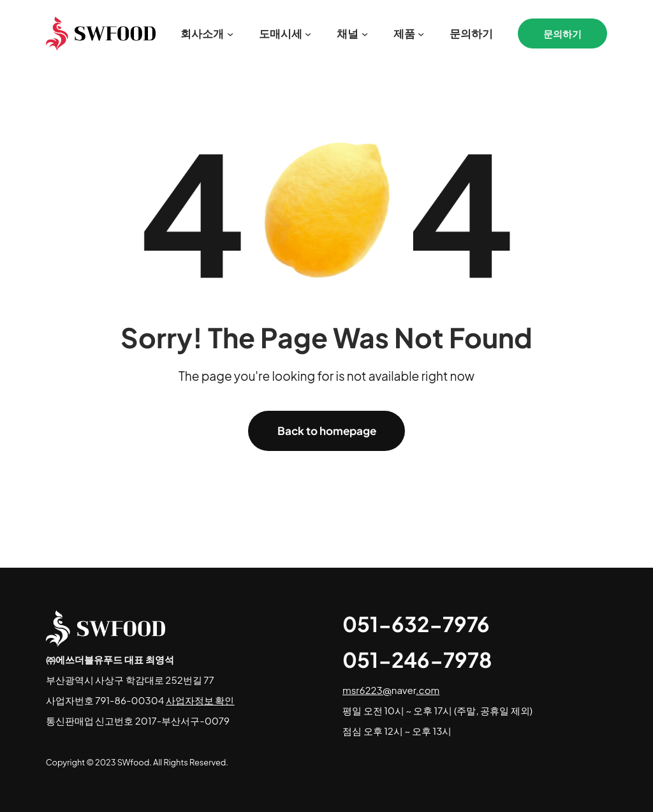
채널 (348, 33)
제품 (404, 33)
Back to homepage (327, 431)
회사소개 (202, 33)
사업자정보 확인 (200, 700)
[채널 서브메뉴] (365, 34)
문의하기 (562, 33)
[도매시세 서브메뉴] (308, 34)
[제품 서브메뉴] (421, 34)
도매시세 (281, 33)
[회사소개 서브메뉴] (230, 34)
